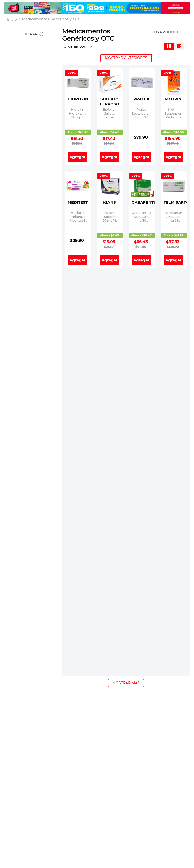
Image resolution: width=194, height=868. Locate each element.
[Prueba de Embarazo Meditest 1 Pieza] (78, 195)
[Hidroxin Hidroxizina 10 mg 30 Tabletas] (78, 92)
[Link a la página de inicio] (12, 20)
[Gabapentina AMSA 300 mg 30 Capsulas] (142, 195)
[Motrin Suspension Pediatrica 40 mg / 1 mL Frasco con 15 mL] (174, 92)
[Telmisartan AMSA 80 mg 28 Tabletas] (174, 195)
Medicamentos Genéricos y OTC (51, 19)
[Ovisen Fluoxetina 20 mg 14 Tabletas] (110, 195)
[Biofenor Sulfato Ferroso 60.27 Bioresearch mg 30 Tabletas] (110, 92)
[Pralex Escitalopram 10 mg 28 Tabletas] (142, 92)
